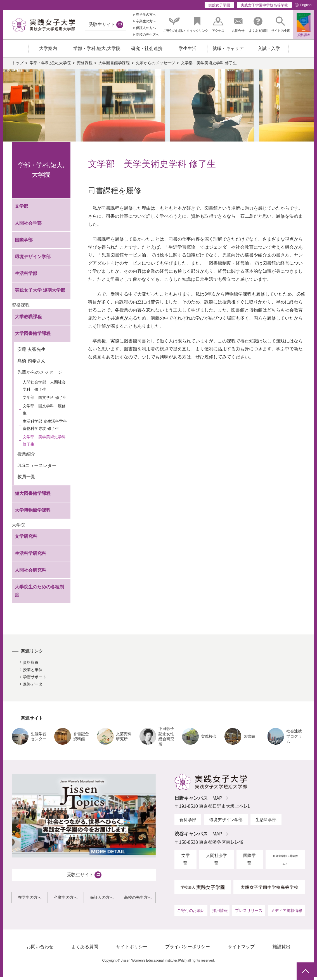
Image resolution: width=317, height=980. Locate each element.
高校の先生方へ (148, 35)
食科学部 (188, 822)
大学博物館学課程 (33, 513)
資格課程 (85, 66)
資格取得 (31, 665)
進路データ (33, 687)
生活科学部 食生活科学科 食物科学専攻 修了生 (45, 428)
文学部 (22, 209)
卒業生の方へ (146, 21)
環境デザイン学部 (33, 259)
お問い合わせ (40, 949)
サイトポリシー (132, 949)
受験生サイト (102, 24)
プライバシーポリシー (188, 949)
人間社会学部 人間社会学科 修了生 (44, 389)
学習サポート (35, 680)
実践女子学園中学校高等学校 (264, 5)
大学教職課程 (28, 319)
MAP (217, 801)
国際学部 (24, 243)
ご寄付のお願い (191, 913)
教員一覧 (26, 479)
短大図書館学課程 (33, 496)
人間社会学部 (28, 226)
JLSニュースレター (37, 468)
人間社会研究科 (30, 573)
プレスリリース (249, 913)
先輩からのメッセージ (155, 66)
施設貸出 (281, 949)
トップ (18, 66)
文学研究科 (26, 539)
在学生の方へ (146, 15)
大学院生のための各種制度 (39, 594)
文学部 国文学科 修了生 (45, 400)
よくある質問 (85, 949)
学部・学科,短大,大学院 (50, 66)
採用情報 (220, 913)
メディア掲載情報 (287, 913)
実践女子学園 (219, 5)
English (306, 5)
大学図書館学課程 (114, 66)
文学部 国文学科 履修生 (44, 412)
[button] (281, 25)
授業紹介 (26, 457)
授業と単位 (33, 672)
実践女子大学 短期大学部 (40, 293)
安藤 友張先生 (31, 352)
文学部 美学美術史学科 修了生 (44, 443)
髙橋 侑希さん (31, 364)
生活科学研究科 (30, 556)
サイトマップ (241, 949)
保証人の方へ (146, 28)
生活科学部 (26, 276)
